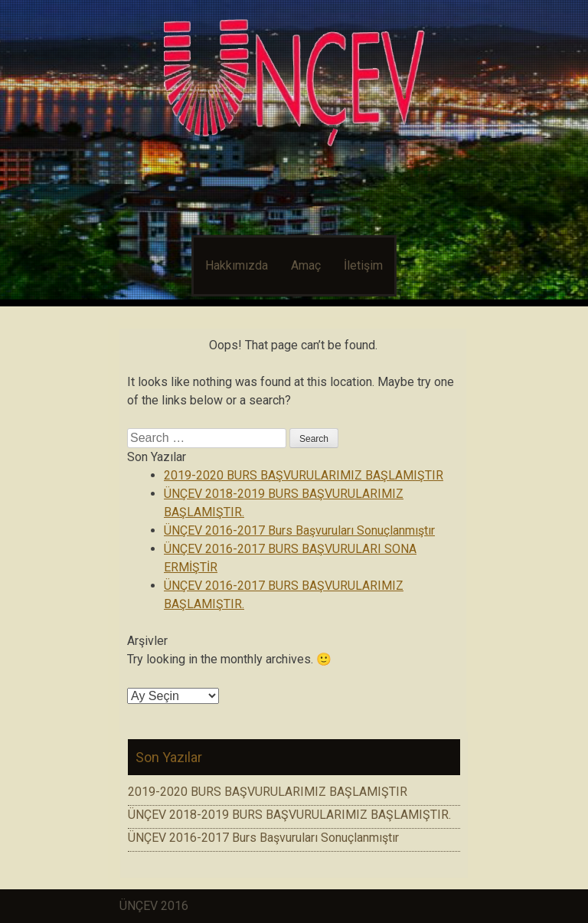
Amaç (306, 265)
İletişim (363, 265)
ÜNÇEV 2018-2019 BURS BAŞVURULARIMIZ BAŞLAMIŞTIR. (289, 815)
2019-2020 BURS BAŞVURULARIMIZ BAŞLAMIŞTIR (304, 475)
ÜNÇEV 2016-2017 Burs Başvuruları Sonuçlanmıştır (299, 530)
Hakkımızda (237, 265)
